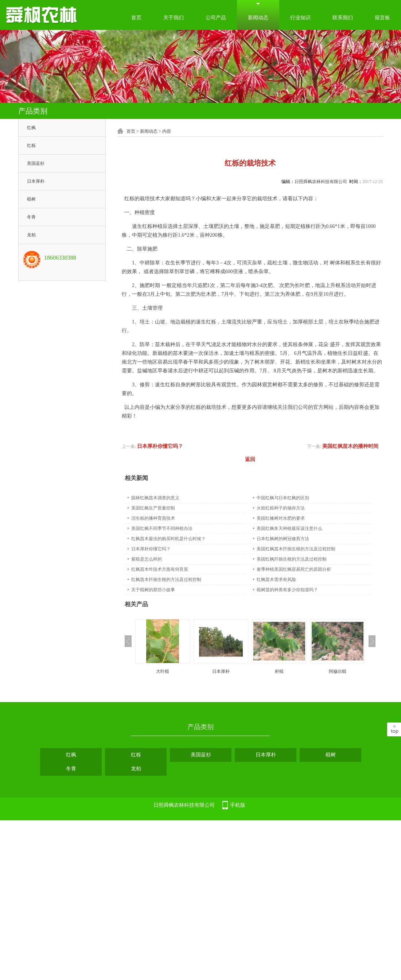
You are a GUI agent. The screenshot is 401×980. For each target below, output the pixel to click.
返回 (250, 459)
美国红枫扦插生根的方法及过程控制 (292, 559)
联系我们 (343, 18)
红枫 (31, 128)
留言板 (382, 18)
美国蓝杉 (36, 163)
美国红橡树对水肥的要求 (281, 518)
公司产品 (216, 18)
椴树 (31, 199)
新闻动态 (258, 18)
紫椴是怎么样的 (147, 559)
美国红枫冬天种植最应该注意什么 (289, 528)
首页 (136, 18)
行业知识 (300, 18)
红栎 (31, 146)
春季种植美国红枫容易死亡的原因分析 (294, 569)
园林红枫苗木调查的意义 (155, 498)
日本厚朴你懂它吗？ (160, 446)
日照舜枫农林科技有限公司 (321, 182)
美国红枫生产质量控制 (153, 508)
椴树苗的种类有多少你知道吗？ (287, 590)
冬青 (31, 217)
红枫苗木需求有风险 (276, 580)
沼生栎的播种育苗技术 (153, 518)
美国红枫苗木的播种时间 (350, 446)
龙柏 (31, 235)
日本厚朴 (36, 181)
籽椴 (279, 671)
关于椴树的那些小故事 (153, 590)
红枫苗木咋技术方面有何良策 (160, 569)
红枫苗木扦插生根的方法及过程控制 (166, 580)
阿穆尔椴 (338, 671)
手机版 (238, 805)
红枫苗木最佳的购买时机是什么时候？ (168, 539)
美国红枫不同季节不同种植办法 (162, 528)
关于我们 (174, 18)
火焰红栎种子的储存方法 (281, 508)
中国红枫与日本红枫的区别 (283, 498)
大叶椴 (163, 671)
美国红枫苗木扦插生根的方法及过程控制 (296, 549)
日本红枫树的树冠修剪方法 (283, 539)
